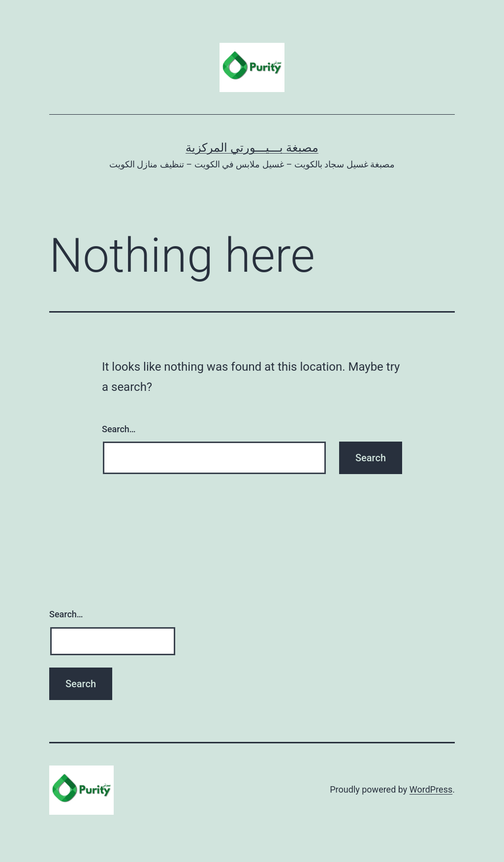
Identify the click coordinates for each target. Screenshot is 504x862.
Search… (119, 429)
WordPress (431, 789)
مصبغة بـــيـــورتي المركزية (252, 148)
